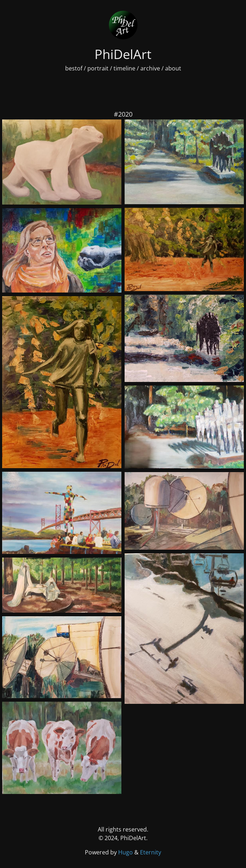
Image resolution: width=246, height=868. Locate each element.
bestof (74, 68)
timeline (124, 68)
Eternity (151, 852)
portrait (98, 68)
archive (150, 68)
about (173, 68)
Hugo (126, 852)
